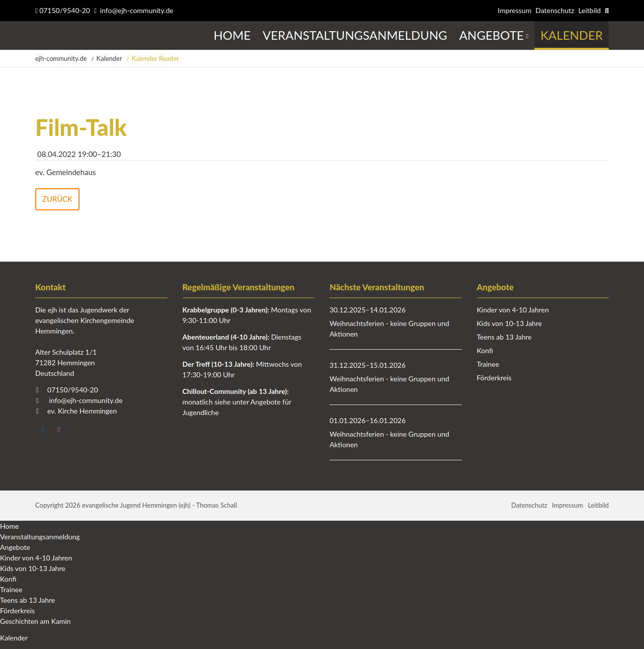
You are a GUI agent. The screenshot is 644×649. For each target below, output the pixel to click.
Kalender (109, 58)
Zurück (57, 199)
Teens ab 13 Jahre (504, 337)
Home (9, 526)
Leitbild (589, 10)
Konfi (485, 351)
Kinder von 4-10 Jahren (513, 310)
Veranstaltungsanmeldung (40, 537)
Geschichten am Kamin (35, 621)
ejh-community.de (61, 58)
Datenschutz (555, 10)
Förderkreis (494, 378)
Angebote (15, 547)
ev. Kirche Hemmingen (82, 411)
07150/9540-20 (63, 10)
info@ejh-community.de (137, 10)
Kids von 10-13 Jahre (510, 324)
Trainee (488, 364)
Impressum (514, 10)
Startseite (36, 35)
